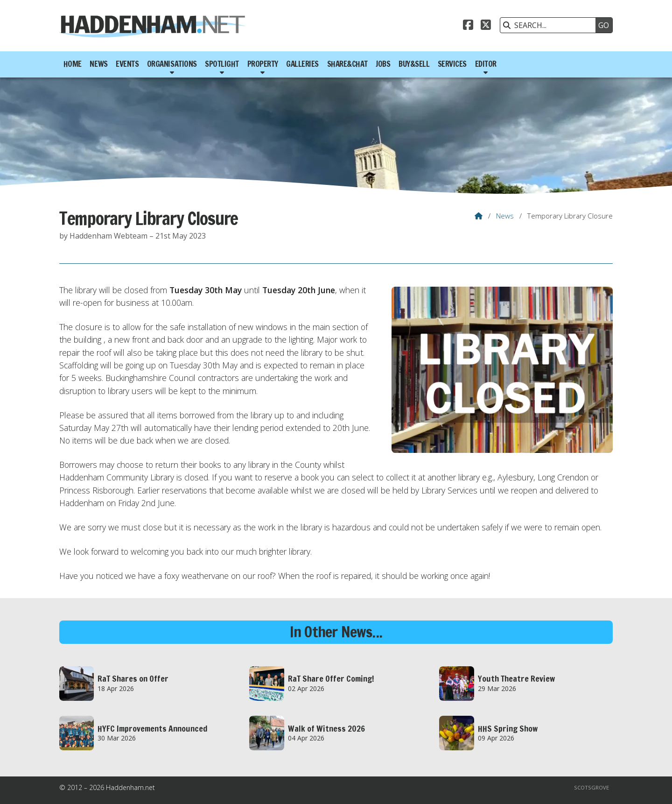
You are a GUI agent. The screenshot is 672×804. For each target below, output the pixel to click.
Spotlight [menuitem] (222, 64)
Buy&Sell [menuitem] (414, 64)
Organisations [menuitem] (172, 64)
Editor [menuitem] (486, 64)
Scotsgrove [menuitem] (591, 787)
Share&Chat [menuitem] (347, 64)
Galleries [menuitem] (302, 64)
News (505, 216)
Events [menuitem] (127, 64)
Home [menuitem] (73, 64)
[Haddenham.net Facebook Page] (468, 26)
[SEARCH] (550, 25)
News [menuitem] (98, 64)
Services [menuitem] (452, 64)
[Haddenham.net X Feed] (486, 26)
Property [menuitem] (263, 64)
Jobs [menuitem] (383, 64)
